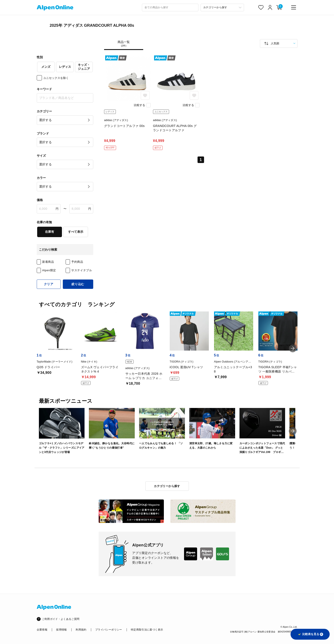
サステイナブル (82, 270)
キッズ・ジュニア (84, 67)
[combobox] (170, 7)
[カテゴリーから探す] (222, 7)
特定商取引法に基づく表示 (147, 630)
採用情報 (61, 630)
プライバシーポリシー (109, 630)
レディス (65, 67)
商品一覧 (124, 44)
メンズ (46, 67)
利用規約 (81, 630)
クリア (49, 284)
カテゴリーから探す (167, 486)
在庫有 (50, 232)
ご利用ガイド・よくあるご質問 (61, 619)
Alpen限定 (49, 270)
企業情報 (42, 630)
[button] (293, 348)
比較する (140, 105)
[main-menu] (294, 7)
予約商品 (77, 262)
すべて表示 (76, 232)
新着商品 (48, 262)
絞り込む (78, 284)
